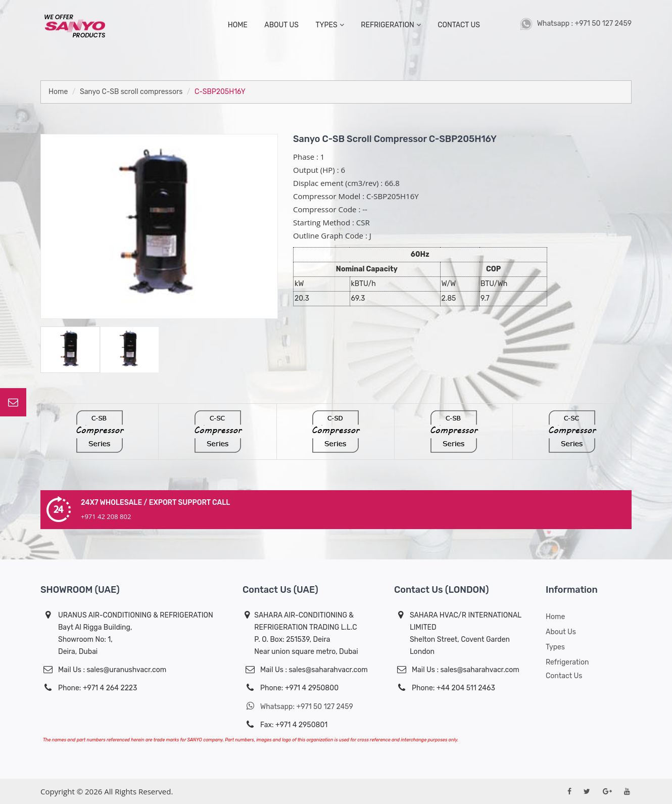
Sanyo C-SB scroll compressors (131, 92)
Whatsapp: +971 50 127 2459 (298, 706)
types (329, 25)
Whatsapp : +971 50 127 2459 (576, 23)
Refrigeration (391, 25)
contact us (459, 25)
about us (281, 25)
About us (561, 632)
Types (555, 647)
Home (58, 92)
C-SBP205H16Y (220, 92)
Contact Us (564, 676)
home (238, 25)
